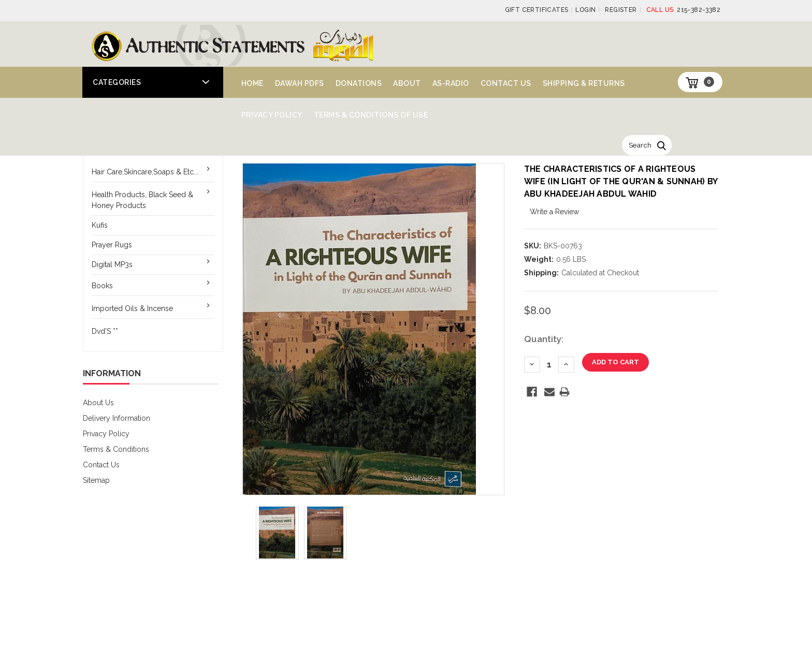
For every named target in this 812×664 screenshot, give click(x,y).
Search (640, 145)
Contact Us (506, 83)
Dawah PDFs (300, 83)
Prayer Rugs (112, 245)
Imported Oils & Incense (132, 308)
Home (252, 83)
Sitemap (96, 480)
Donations (359, 83)
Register (621, 10)
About (407, 83)
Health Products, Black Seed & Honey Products (142, 200)
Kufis (100, 225)
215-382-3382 (683, 10)
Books (102, 286)
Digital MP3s (112, 264)
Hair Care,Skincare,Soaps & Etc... (145, 172)
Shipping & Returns (584, 83)
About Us (98, 403)
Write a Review (554, 212)
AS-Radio (451, 83)
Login (585, 10)
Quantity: (544, 339)
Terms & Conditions (116, 449)
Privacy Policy (272, 115)
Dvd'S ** (105, 331)
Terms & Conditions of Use (371, 115)
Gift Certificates (537, 10)
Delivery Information (117, 418)
